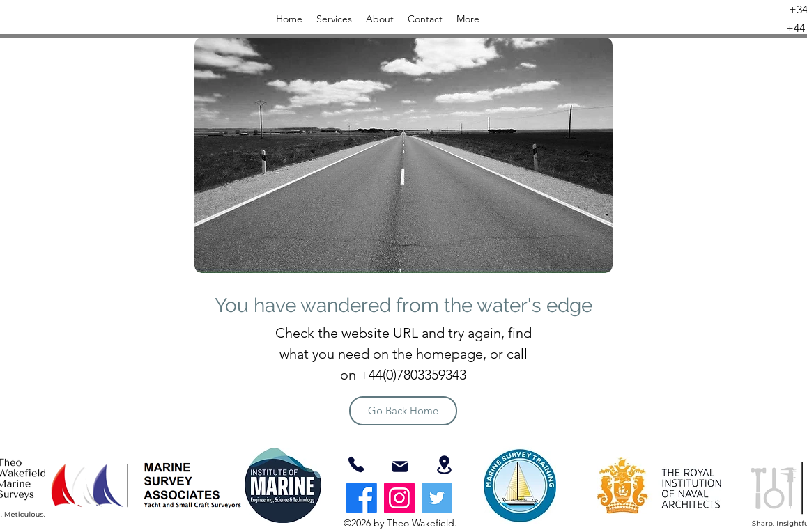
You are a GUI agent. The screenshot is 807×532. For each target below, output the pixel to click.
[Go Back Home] (403, 411)
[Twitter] (437, 498)
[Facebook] (362, 498)
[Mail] (400, 467)
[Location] (444, 465)
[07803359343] (356, 464)
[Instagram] (399, 498)
